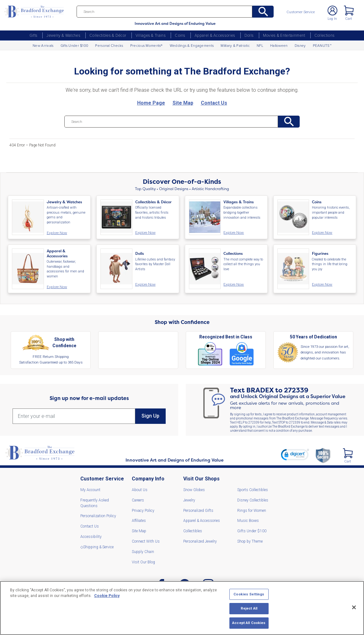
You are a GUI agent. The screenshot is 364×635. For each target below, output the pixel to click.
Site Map (139, 530)
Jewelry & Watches (63, 35)
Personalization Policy (98, 515)
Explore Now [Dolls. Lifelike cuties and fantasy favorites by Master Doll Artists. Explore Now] (144, 284)
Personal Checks (109, 45)
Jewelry (189, 499)
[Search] (171, 12)
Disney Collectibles (253, 499)
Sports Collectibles (253, 489)
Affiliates (139, 520)
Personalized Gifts (198, 510)
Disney (300, 45)
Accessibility (91, 536)
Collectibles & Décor (108, 35)
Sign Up (150, 415)
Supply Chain (143, 551)
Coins (180, 35)
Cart (348, 20)
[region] (182, 608)
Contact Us (90, 525)
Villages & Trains (151, 35)
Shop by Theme (250, 540)
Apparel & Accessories (215, 35)
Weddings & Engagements (192, 45)
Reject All (249, 608)
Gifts (34, 35)
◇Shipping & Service (97, 546)
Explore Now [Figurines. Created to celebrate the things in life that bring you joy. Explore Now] (321, 284)
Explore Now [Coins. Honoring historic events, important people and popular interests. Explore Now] (321, 233)
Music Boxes (248, 520)
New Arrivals (43, 45)
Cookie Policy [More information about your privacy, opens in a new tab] (107, 596)
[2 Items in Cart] (347, 452)
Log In (331, 20)
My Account (90, 489)
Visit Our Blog (143, 561)
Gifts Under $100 (75, 45)
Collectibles (193, 530)
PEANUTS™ (322, 45)
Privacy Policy (143, 510)
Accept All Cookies (249, 623)
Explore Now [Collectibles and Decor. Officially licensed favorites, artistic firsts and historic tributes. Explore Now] (144, 233)
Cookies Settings (249, 594)
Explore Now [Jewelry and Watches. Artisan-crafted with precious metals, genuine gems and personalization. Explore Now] (56, 233)
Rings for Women (252, 510)
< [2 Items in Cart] (348, 11)
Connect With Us (146, 540)
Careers (138, 499)
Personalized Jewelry (200, 540)
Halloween (279, 45)
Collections (325, 35)
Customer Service (303, 12)
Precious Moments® (147, 45)
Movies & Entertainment (284, 35)
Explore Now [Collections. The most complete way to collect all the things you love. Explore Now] (233, 284)
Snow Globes (194, 489)
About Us (140, 489)
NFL (260, 45)
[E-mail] (74, 415)
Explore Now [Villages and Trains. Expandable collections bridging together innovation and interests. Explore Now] (233, 233)
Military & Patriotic (235, 45)
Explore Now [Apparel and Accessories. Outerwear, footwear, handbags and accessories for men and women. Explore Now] (56, 286)
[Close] (354, 607)
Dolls (249, 35)
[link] (294, 455)
